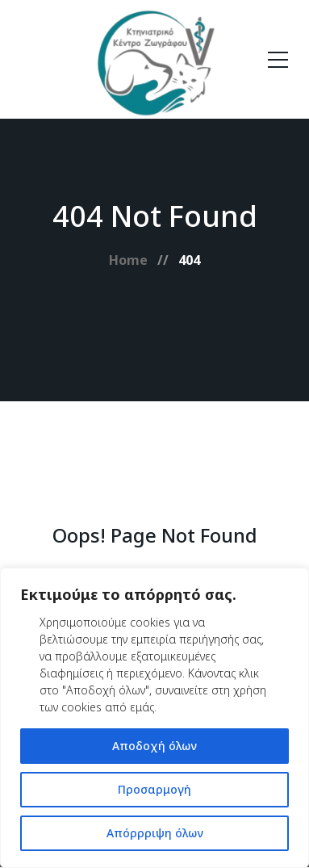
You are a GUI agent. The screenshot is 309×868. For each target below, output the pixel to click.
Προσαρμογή (154, 789)
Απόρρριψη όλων (155, 833)
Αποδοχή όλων (154, 746)
